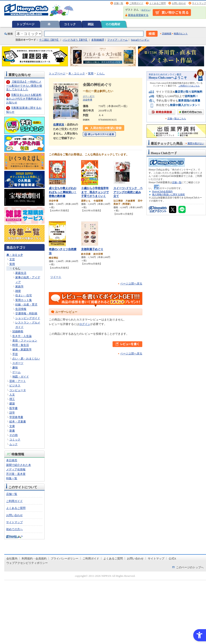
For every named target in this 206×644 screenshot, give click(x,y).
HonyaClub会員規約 (162, 191)
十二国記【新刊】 (49, 40)
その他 (13, 435)
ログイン (146, 10)
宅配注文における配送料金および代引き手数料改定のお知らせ (24, 99)
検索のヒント (181, 33)
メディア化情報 (16, 469)
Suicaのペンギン (140, 40)
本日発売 (12, 460)
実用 (12, 264)
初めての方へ (14, 529)
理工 (12, 399)
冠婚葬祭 (18, 331)
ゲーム (16, 372)
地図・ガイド (21, 377)
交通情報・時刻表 (26, 313)
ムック (13, 444)
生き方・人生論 (22, 336)
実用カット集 (24, 300)
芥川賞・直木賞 (16, 474)
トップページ (25, 24)
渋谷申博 (87, 100)
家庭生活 (21, 273)
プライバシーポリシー (65, 558)
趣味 (15, 367)
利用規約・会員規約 (34, 558)
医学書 (13, 408)
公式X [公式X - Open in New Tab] (172, 558)
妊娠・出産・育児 (26, 305)
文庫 (12, 426)
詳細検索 (167, 33)
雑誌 (91, 24)
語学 (12, 413)
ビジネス (15, 385)
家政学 (19, 286)
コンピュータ (18, 390)
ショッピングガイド (28, 318)
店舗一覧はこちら (177, 119)
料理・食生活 (21, 345)
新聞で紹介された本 (19, 465)
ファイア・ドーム (117, 40)
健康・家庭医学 (22, 349)
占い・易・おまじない (26, 359)
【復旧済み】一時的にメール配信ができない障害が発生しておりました (24, 86)
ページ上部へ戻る (131, 284)
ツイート (56, 277)
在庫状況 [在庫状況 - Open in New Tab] (59, 125)
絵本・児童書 (18, 422)
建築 (12, 404)
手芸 (15, 354)
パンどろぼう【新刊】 (75, 40)
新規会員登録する (138, 15)
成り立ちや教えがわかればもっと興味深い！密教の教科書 (63, 192)
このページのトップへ (190, 567)
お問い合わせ (179, 3)
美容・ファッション (25, 341)
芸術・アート (18, 381)
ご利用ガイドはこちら (189, 86)
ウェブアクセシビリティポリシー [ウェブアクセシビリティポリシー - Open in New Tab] (27, 563)
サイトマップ (199, 3)
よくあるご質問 (157, 3)
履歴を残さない (196, 143)
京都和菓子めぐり (92, 249)
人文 (12, 395)
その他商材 (113, 24)
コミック (70, 24)
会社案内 (12, 558)
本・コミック (15, 255)
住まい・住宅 (24, 295)
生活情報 (21, 309)
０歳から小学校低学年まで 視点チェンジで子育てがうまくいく (95, 192)
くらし (16, 268)
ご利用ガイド (136, 3)
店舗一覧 (119, 3)
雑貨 (18, 291)
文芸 (12, 259)
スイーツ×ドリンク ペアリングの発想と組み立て (128, 192)
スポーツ (18, 363)
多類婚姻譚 (98, 40)
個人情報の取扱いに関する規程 (168, 194)
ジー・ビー (89, 96)
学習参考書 (16, 417)
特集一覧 (12, 478)
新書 (12, 431)
